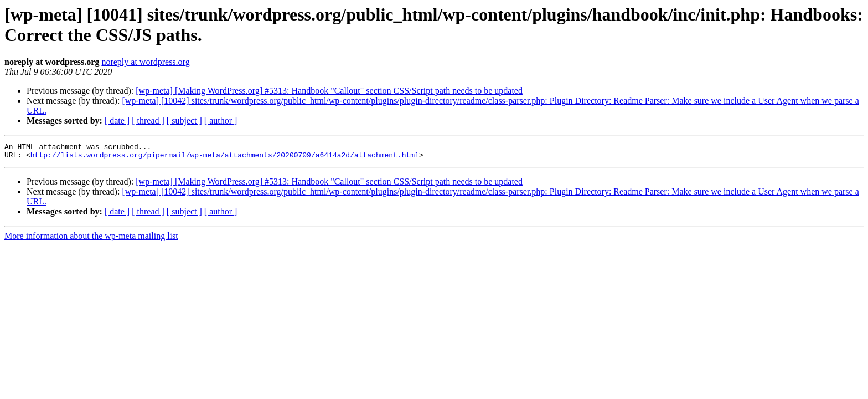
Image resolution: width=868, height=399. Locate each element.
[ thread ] (148, 121)
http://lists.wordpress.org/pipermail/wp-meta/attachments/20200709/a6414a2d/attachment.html (225, 158)
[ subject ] (184, 121)
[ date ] (117, 121)
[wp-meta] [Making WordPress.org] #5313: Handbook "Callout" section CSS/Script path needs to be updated (329, 91)
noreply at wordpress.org (145, 62)
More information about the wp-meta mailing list (91, 239)
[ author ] (221, 121)
